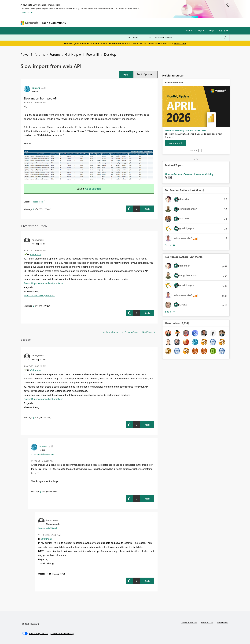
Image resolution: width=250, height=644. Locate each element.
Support (155, 23)
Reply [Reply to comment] (147, 313)
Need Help (38, 202)
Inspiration (87, 23)
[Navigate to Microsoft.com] (29, 23)
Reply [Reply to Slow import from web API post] (147, 209)
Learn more (27, 12)
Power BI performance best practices (44, 283)
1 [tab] (191, 150)
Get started (180, 43)
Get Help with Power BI (82, 54)
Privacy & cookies (189, 623)
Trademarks (222, 623)
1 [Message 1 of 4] (33, 209)
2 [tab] (193, 150)
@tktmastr (36, 254)
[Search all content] (191, 38)
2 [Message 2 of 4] (33, 306)
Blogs (129, 23)
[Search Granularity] (139, 38)
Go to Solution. (93, 189)
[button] (126, 74)
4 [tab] (197, 150)
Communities (115, 23)
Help (211, 30)
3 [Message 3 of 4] (41, 491)
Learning (141, 23)
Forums (73, 23)
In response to (42, 454)
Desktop (110, 54)
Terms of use (207, 623)
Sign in (201, 30)
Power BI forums (33, 54)
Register (189, 30)
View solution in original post (39, 295)
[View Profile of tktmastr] (36, 88)
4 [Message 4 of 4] (48, 574)
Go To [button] (222, 31)
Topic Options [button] (144, 74)
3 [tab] (195, 150)
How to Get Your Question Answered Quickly (189, 174)
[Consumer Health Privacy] (62, 633)
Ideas (100, 23)
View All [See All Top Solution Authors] (170, 245)
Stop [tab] (200, 150)
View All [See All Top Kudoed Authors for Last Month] (170, 312)
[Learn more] (175, 143)
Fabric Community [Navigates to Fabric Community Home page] (54, 23)
